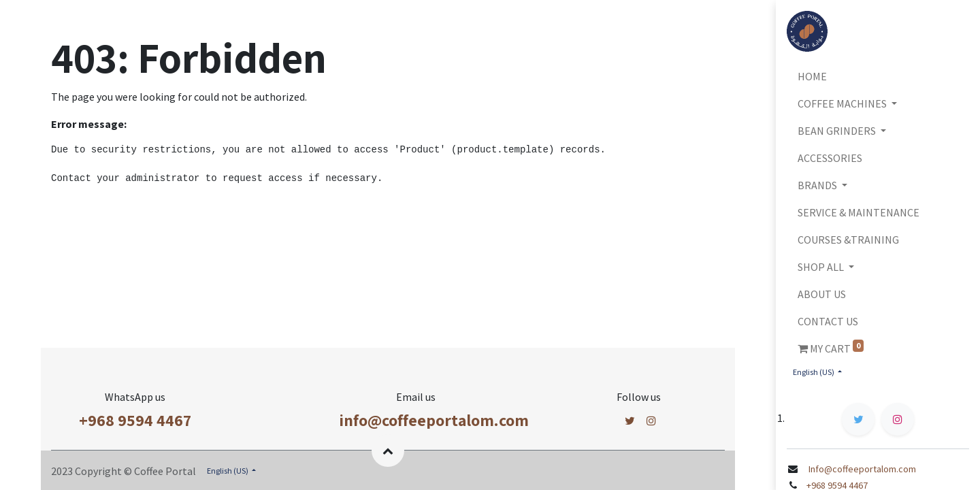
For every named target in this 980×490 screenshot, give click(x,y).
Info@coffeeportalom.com (861, 469)
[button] (388, 451)
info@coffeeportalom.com (434, 420)
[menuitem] (878, 76)
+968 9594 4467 (135, 420)
